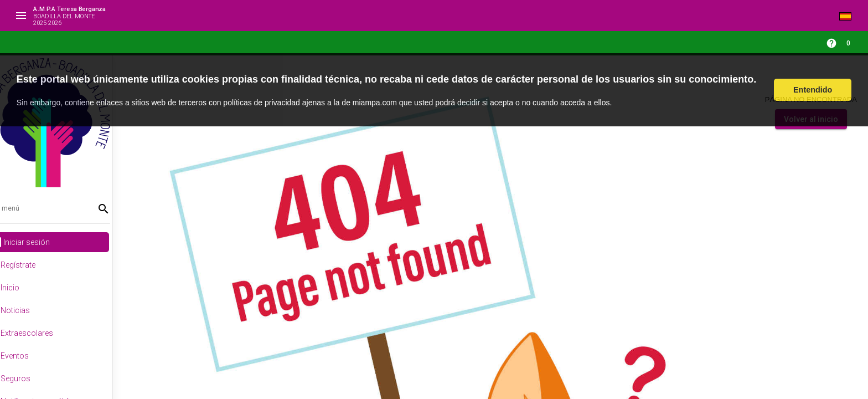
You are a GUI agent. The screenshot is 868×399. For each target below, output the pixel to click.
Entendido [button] (813, 90)
